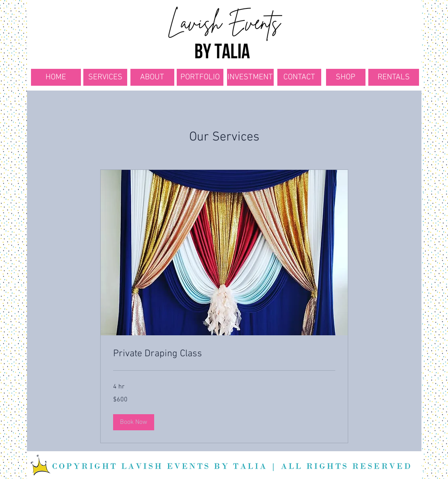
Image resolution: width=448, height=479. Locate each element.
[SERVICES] (105, 77)
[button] (134, 422)
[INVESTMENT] (250, 77)
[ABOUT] (152, 77)
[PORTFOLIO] (200, 77)
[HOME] (56, 77)
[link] (224, 354)
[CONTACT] (299, 77)
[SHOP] (346, 77)
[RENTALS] (394, 77)
